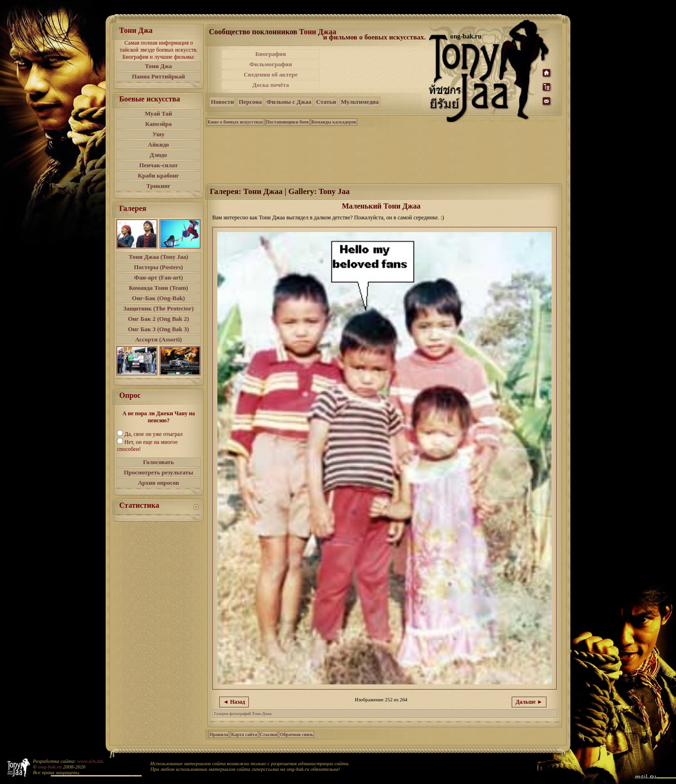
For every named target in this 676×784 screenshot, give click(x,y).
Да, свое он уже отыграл (154, 434)
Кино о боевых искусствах (235, 122)
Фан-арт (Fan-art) (159, 277)
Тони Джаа (318, 32)
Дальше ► (529, 702)
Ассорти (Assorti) (159, 339)
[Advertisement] (375, 70)
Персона (250, 102)
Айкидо (158, 144)
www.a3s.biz (90, 761)
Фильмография (271, 64)
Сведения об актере (271, 74)
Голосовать (159, 462)
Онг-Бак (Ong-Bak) (158, 298)
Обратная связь (296, 734)
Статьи (326, 102)
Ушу (159, 134)
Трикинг (158, 186)
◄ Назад (234, 702)
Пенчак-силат (158, 165)
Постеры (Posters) (158, 267)
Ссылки (269, 734)
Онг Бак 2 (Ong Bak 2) (158, 319)
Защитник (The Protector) (159, 308)
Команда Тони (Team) (158, 288)
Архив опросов (159, 483)
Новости (222, 102)
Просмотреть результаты (159, 472)
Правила (219, 734)
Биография (271, 54)
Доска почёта (270, 85)
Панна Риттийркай (158, 76)
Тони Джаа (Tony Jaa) (158, 257)
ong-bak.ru (50, 767)
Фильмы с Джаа (289, 102)
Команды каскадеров (334, 122)
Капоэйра (158, 124)
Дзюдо (158, 155)
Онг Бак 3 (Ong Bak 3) (158, 329)
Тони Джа (159, 66)
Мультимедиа (360, 102)
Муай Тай (158, 113)
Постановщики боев (288, 122)
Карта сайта (244, 734)
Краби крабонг (159, 175)
